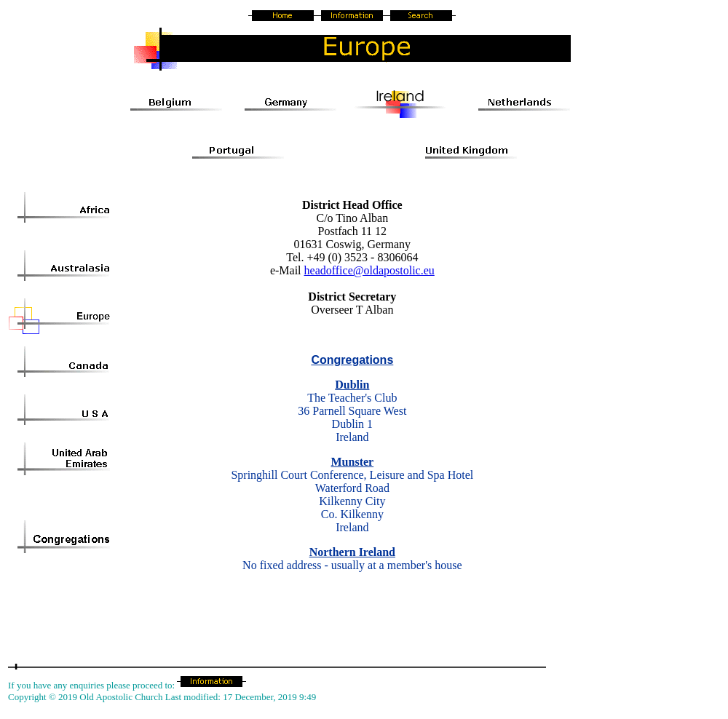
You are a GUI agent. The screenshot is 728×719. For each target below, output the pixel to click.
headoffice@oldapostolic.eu (369, 270)
